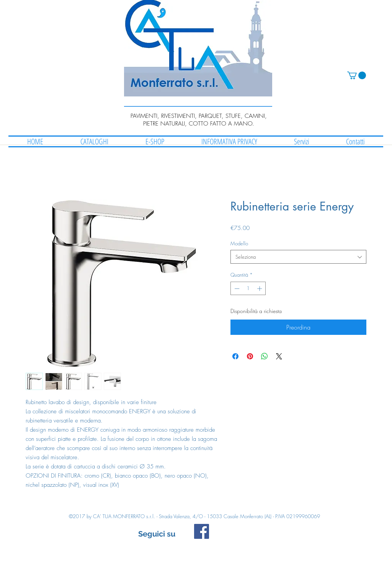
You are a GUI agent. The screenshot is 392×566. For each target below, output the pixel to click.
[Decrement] (236, 289)
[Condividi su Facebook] (235, 356)
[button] (357, 75)
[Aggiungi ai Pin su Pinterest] (250, 356)
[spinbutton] (248, 289)
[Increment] (260, 289)
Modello (239, 243)
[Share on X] (279, 356)
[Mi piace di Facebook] (260, 535)
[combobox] (298, 257)
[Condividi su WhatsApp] (265, 356)
